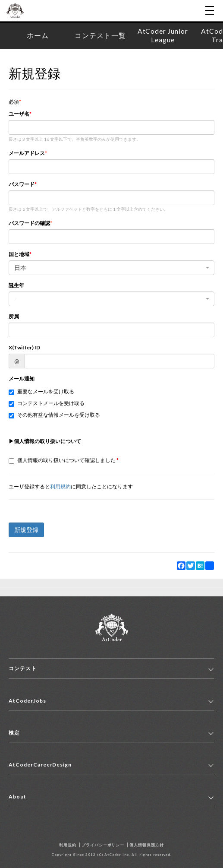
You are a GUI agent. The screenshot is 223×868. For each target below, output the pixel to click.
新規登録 (26, 530)
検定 (14, 733)
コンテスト (23, 668)
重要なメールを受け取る (41, 392)
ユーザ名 (19, 114)
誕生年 (16, 285)
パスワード (22, 184)
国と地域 (19, 254)
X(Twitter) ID (24, 347)
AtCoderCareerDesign (40, 765)
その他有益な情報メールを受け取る (54, 415)
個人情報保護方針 (147, 845)
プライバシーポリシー (103, 845)
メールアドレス (27, 153)
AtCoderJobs (27, 701)
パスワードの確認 (29, 223)
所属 (14, 316)
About (17, 797)
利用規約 (60, 486)
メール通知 (22, 379)
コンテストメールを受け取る (47, 403)
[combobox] (111, 268)
